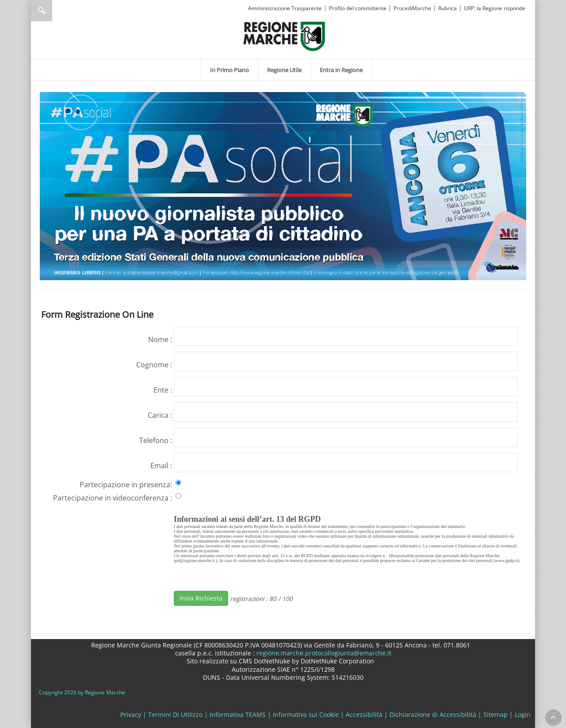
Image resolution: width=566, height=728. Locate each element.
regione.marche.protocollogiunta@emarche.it (323, 653)
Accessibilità (364, 715)
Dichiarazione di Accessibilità (433, 715)
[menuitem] (229, 70)
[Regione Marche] (284, 36)
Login (523, 715)
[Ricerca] (59, 11)
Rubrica (447, 8)
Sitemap (495, 715)
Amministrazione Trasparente (285, 8)
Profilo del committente (358, 8)
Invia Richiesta (201, 598)
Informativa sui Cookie (306, 715)
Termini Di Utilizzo (175, 715)
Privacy (131, 715)
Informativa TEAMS (238, 715)
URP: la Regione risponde (495, 8)
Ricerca (42, 11)
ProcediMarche (412, 8)
